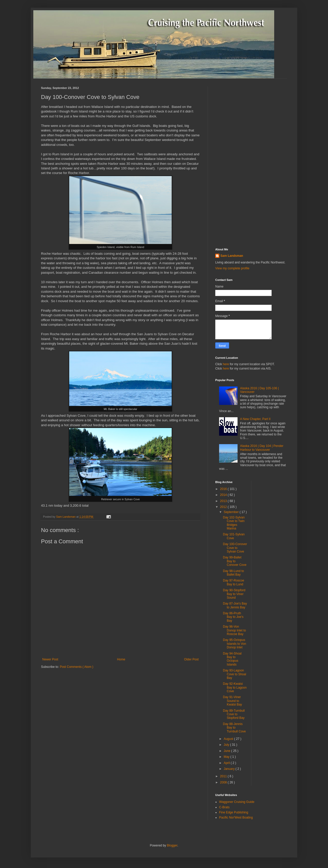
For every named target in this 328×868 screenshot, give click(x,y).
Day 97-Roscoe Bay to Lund (234, 582)
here (226, 364)
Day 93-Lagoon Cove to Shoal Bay (234, 674)
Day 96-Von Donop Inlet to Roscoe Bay (234, 630)
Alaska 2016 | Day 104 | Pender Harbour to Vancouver (262, 448)
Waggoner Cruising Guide (237, 802)
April (227, 763)
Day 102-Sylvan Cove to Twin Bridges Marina (234, 523)
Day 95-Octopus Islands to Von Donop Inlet (234, 644)
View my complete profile (232, 268)
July (227, 745)
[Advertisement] (251, 163)
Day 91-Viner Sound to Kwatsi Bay (232, 701)
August (229, 739)
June (227, 751)
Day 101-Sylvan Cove (234, 536)
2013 (224, 501)
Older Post (191, 659)
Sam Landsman (232, 256)
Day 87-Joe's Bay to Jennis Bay (235, 605)
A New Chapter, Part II (255, 419)
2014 (224, 495)
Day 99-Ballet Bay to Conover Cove (235, 561)
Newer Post (50, 659)
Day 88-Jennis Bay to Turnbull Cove (234, 728)
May (227, 757)
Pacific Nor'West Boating (236, 818)
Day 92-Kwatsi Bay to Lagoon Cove (235, 687)
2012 (224, 507)
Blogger (172, 845)
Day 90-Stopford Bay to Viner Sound (234, 594)
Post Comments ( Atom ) (76, 667)
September (232, 512)
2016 (224, 489)
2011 (224, 776)
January (230, 769)
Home (121, 659)
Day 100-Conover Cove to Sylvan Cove (235, 548)
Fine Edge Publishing (234, 812)
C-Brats (224, 807)
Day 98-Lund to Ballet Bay (233, 573)
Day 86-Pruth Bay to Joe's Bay (233, 617)
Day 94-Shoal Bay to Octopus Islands (232, 659)
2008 (224, 782)
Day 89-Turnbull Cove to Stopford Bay (234, 714)
